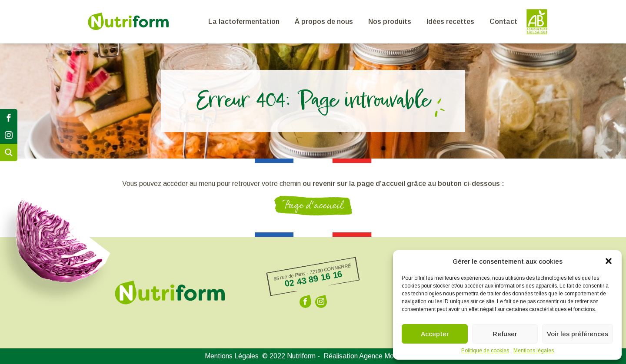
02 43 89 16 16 (313, 279)
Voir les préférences (578, 334)
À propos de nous (324, 22)
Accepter (435, 334)
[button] (609, 261)
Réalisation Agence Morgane (373, 356)
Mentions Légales (232, 356)
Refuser (505, 334)
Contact (503, 22)
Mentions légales (534, 351)
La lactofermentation (244, 22)
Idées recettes (450, 22)
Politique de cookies (485, 351)
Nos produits (390, 22)
